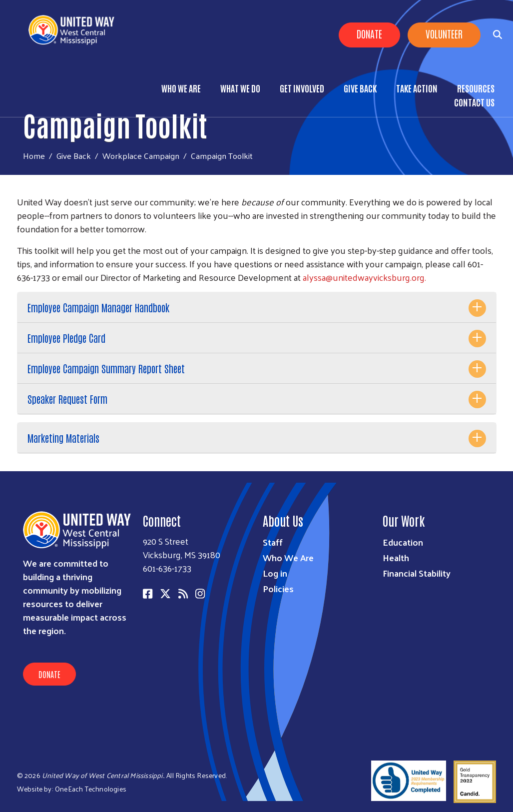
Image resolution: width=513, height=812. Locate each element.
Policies (278, 588)
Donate (369, 33)
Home (34, 156)
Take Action (417, 88)
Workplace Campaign (141, 155)
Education (403, 542)
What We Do (240, 88)
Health (396, 557)
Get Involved (302, 88)
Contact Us (474, 102)
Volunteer (444, 33)
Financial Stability (417, 573)
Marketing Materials (63, 438)
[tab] (257, 308)
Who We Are (181, 88)
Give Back (360, 88)
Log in (275, 573)
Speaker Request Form (67, 399)
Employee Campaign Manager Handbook (98, 307)
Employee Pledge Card (66, 338)
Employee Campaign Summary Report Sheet (106, 368)
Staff (273, 542)
